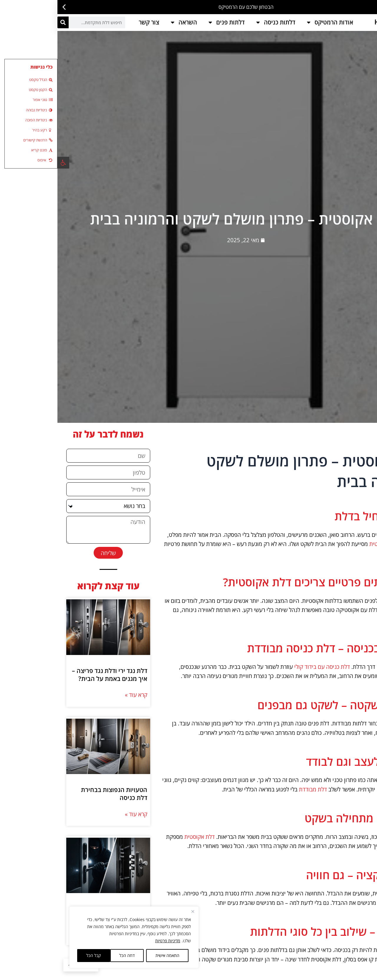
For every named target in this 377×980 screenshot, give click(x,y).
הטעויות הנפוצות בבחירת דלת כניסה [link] (57, 906)
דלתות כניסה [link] (218, 22)
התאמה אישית (110, 955)
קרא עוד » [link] (79, 751)
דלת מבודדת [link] (256, 789)
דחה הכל (70, 955)
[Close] (135, 911)
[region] (77, 937)
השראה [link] (126, 22)
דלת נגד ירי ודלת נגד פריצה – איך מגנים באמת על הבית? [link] (52, 731)
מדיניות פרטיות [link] (110, 941)
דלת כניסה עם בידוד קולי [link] (265, 667)
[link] (6, 163)
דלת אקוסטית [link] (328, 544)
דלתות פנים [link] (169, 22)
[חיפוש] (6, 22)
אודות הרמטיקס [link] (272, 22)
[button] (370, 7)
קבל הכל (36, 955)
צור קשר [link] (92, 22)
